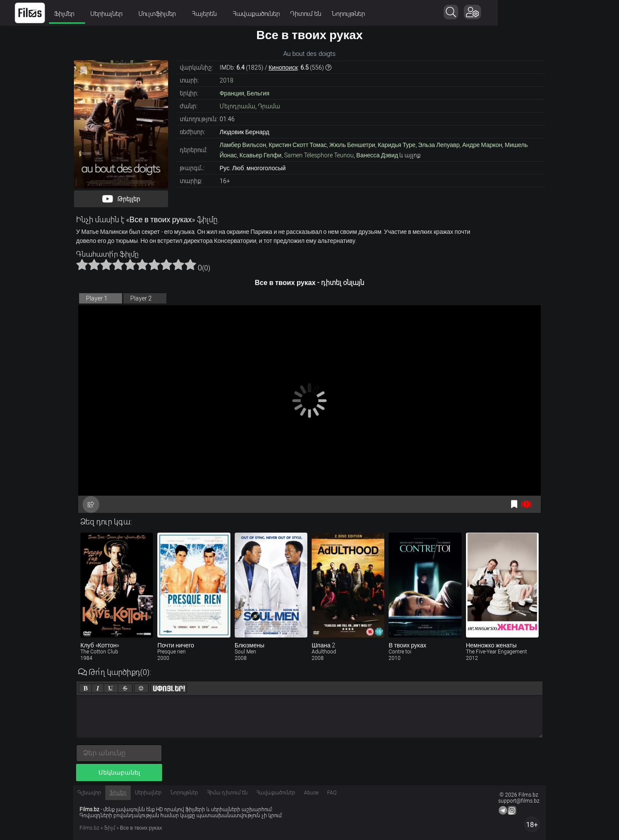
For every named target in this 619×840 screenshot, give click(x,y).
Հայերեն (268, 14)
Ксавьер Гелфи (260, 155)
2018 (227, 80)
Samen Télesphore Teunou (319, 155)
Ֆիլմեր (128, 14)
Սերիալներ (170, 14)
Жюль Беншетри (352, 145)
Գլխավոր (89, 793)
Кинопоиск (283, 67)
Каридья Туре (397, 145)
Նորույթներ (409, 14)
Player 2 (141, 298)
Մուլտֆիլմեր (221, 14)
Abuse (311, 793)
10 (190, 264)
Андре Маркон (482, 145)
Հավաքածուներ (317, 14)
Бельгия (258, 93)
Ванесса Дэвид (377, 155)
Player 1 (97, 298)
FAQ (332, 793)
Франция (232, 93)
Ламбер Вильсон (243, 145)
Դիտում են (366, 14)
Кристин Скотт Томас (298, 145)
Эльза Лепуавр (439, 145)
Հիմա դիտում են (227, 793)
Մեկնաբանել (119, 773)
